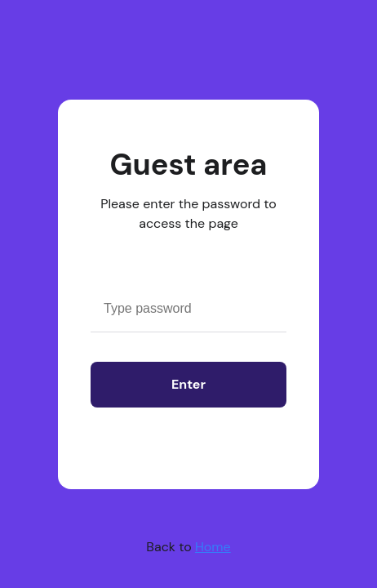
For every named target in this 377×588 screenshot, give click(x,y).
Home (213, 547)
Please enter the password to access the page (188, 214)
